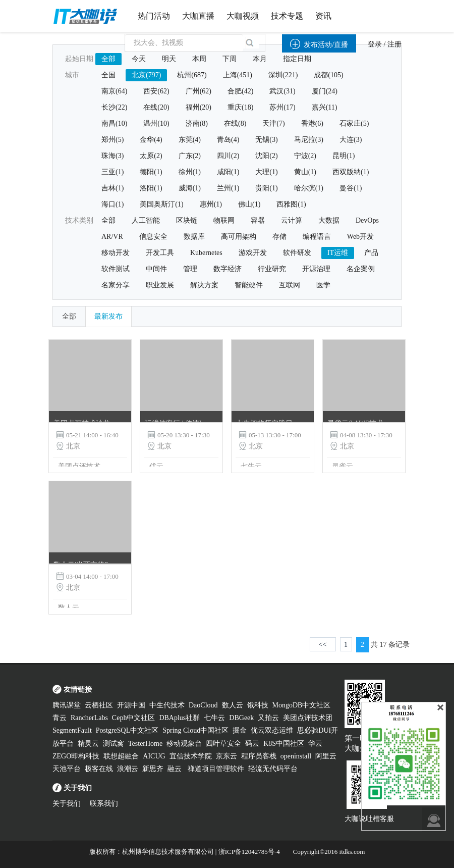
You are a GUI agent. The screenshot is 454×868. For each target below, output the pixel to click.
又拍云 (268, 718)
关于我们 (67, 804)
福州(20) (198, 107)
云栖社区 (99, 705)
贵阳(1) (266, 188)
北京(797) (146, 75)
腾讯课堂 (67, 705)
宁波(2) (305, 156)
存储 (279, 237)
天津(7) (273, 123)
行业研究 (272, 269)
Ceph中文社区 (134, 718)
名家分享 (116, 285)
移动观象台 (184, 744)
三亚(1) (112, 172)
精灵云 (88, 744)
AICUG (154, 756)
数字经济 (228, 269)
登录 (375, 44)
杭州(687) (192, 75)
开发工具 (160, 253)
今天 (139, 59)
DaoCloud (203, 705)
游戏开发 (253, 253)
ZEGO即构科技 (76, 756)
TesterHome (145, 744)
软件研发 (297, 253)
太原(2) (151, 156)
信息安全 (153, 237)
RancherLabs (89, 718)
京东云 (226, 756)
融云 (176, 769)
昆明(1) (344, 156)
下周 (230, 59)
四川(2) (228, 156)
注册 (394, 44)
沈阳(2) (266, 156)
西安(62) (156, 91)
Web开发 (360, 237)
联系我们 (104, 804)
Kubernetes (206, 253)
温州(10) (156, 123)
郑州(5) (112, 140)
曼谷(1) (351, 188)
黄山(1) (305, 172)
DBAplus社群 (179, 718)
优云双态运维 (272, 730)
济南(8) (197, 123)
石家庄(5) (354, 123)
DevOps (367, 220)
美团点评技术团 (308, 718)
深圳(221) (283, 75)
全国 (108, 75)
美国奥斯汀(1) (161, 204)
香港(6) (312, 123)
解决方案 (204, 285)
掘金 (240, 730)
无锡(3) (266, 140)
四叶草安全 (223, 744)
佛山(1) (249, 204)
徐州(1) (190, 172)
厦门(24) (325, 91)
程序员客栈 (259, 756)
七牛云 (214, 718)
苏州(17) (282, 107)
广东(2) (190, 156)
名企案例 (361, 269)
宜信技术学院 (191, 756)
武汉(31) (282, 91)
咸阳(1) (228, 172)
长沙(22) (114, 107)
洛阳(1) (151, 188)
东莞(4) (190, 140)
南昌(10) (114, 123)
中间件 (156, 269)
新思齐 (153, 769)
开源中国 (131, 705)
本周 (199, 59)
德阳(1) (151, 172)
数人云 (233, 705)
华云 (315, 744)
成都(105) (328, 75)
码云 (252, 744)
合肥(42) (240, 91)
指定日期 (297, 59)
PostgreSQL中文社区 (127, 730)
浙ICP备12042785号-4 (249, 852)
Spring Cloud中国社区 (195, 730)
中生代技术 (167, 705)
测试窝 (113, 744)
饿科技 (258, 705)
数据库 (194, 237)
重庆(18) (240, 107)
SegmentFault (72, 730)
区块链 (187, 220)
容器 (258, 220)
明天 (169, 59)
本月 (260, 59)
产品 (371, 253)
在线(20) (156, 107)
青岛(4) (228, 140)
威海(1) (190, 188)
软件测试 (116, 269)
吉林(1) (112, 188)
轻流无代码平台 (273, 769)
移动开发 (116, 253)
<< (323, 645)
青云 (60, 718)
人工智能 (146, 220)
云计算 (292, 220)
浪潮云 (128, 769)
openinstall (296, 756)
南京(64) (114, 91)
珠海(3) (112, 156)
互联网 (290, 285)
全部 (108, 59)
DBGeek (241, 718)
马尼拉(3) (309, 140)
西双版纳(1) (351, 172)
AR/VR (112, 237)
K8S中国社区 (284, 744)
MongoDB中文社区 (302, 705)
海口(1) (112, 204)
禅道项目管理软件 (216, 769)
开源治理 (316, 269)
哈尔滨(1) (309, 188)
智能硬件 (249, 285)
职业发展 (160, 285)
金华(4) (151, 140)
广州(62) (198, 91)
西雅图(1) (291, 204)
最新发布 (108, 316)
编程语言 (317, 237)
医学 (323, 285)
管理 (190, 269)
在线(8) (235, 123)
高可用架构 (239, 237)
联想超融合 (121, 756)
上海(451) (238, 75)
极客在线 (99, 769)
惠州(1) (211, 204)
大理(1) (266, 172)
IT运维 (338, 253)
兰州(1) (228, 188)
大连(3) (351, 140)
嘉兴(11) (325, 107)
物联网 (224, 220)
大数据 (329, 220)
